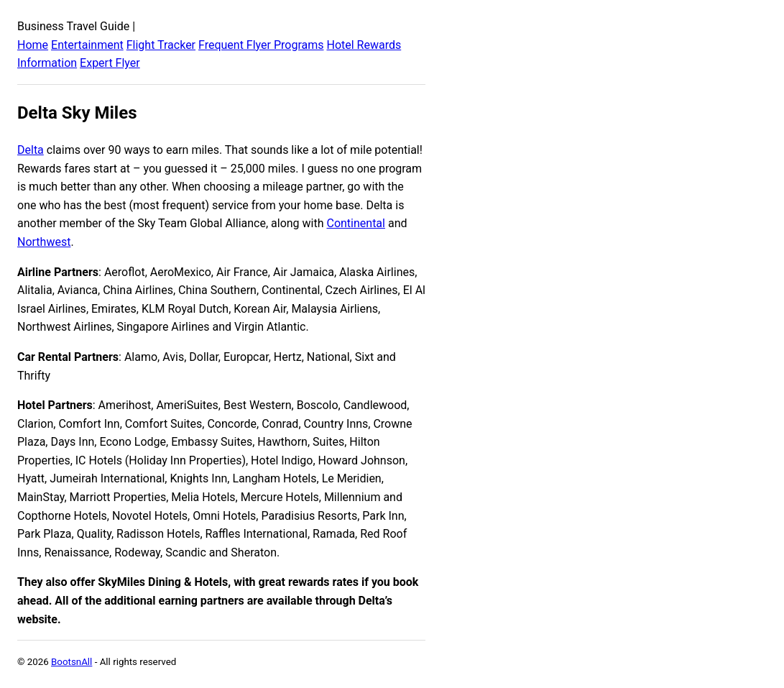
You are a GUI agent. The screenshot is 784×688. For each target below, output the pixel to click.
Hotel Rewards (364, 45)
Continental (355, 223)
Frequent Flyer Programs (261, 45)
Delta (31, 150)
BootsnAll (72, 662)
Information (47, 63)
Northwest (44, 242)
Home (33, 45)
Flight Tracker (161, 45)
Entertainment (87, 45)
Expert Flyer (110, 63)
